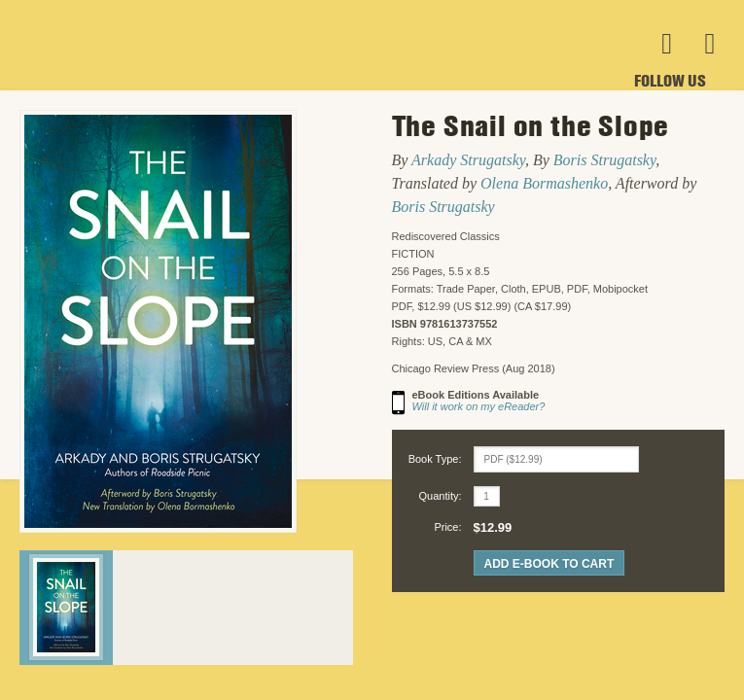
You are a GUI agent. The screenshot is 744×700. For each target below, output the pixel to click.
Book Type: (435, 459)
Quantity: (440, 496)
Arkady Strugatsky (468, 160)
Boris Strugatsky (604, 160)
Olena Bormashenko (544, 183)
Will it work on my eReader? (479, 406)
